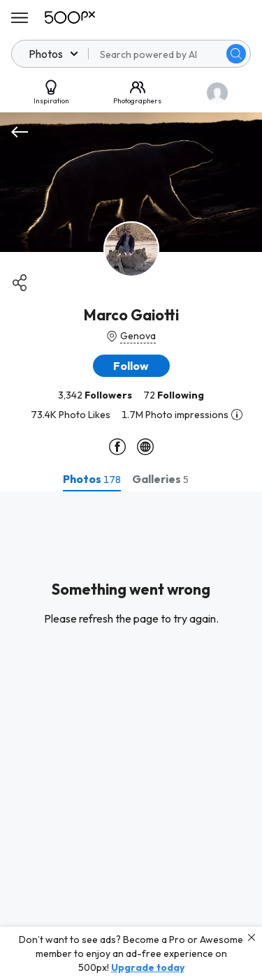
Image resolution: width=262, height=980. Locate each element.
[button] (131, 366)
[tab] (92, 479)
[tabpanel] (131, 736)
